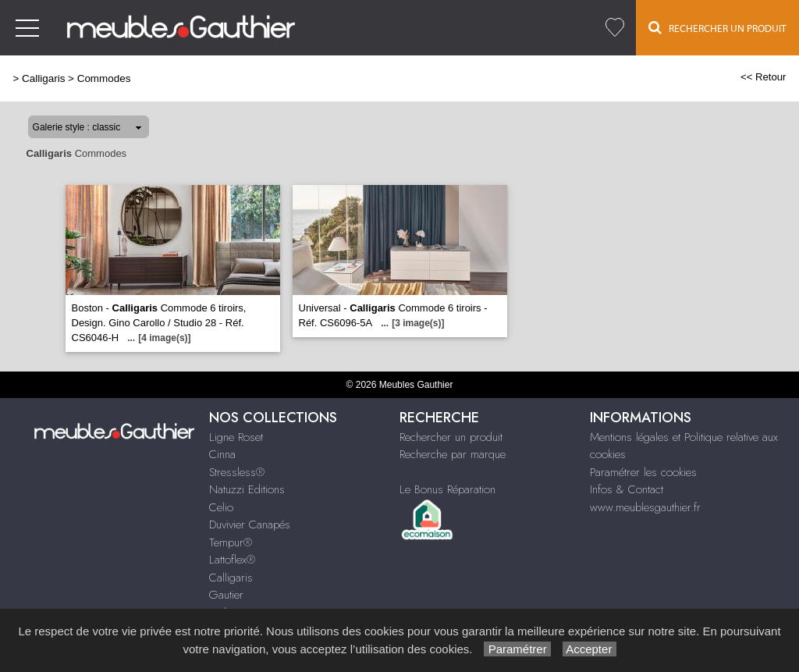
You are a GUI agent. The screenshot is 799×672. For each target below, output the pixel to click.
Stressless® (237, 472)
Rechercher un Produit (717, 27)
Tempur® (231, 542)
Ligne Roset (236, 437)
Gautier (226, 595)
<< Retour (763, 77)
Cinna (222, 454)
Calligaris (43, 78)
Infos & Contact (627, 489)
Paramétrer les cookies (643, 472)
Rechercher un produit (451, 437)
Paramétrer (517, 649)
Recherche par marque (453, 454)
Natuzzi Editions (247, 489)
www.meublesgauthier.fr (645, 507)
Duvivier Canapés (250, 524)
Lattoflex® (232, 560)
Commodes (104, 78)
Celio (221, 507)
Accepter (589, 649)
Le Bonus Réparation (447, 489)
